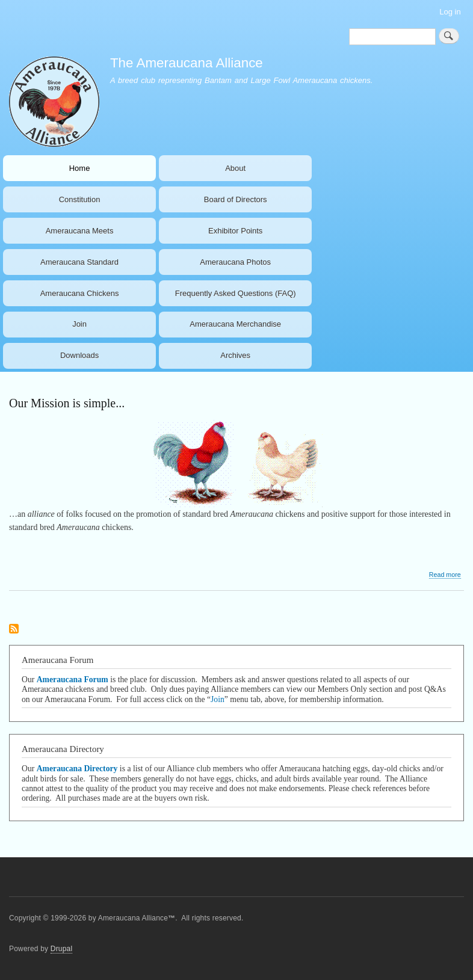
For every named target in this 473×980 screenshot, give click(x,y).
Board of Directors (236, 199)
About (235, 168)
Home (80, 168)
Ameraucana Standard (79, 262)
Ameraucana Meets (80, 231)
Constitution (80, 199)
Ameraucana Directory (77, 769)
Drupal (62, 949)
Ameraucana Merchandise (235, 324)
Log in (450, 12)
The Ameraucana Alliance (187, 63)
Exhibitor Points (235, 231)
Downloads (79, 355)
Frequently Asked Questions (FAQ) (236, 293)
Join (79, 324)
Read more (445, 575)
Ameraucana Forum (73, 680)
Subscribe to (14, 630)
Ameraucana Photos (235, 262)
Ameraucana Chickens (80, 293)
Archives (235, 355)
